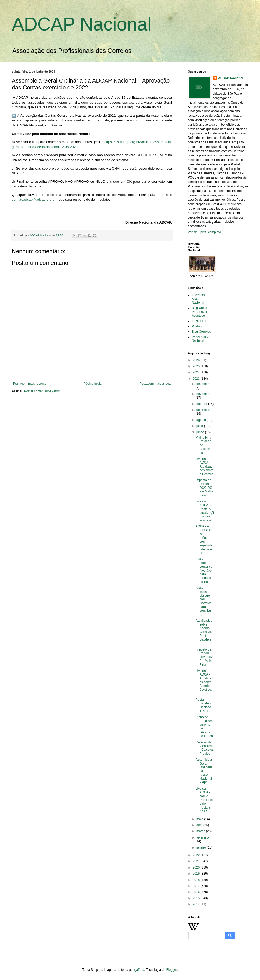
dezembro (203, 384)
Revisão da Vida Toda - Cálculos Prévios (205, 748)
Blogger (172, 970)
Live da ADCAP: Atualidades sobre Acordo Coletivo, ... (204, 682)
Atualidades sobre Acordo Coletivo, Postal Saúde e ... (204, 632)
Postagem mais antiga (155, 384)
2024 (197, 372)
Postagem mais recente (30, 384)
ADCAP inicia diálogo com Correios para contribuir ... (204, 601)
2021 (197, 861)
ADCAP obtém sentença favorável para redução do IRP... (204, 570)
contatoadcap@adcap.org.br (34, 199)
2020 (197, 867)
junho (201, 432)
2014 (197, 904)
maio (200, 819)
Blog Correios (201, 332)
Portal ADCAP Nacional (202, 339)
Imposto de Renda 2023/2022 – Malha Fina (205, 488)
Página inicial (93, 384)
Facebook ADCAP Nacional (199, 299)
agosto (202, 420)
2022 (197, 855)
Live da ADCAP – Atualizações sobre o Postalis (205, 466)
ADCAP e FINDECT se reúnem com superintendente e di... (204, 540)
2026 (197, 360)
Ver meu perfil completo (204, 232)
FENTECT (199, 321)
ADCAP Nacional (82, 24)
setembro (203, 410)
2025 (197, 366)
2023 (197, 379)
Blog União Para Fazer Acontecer (199, 312)
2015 (197, 898)
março (201, 831)
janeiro (202, 847)
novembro (203, 394)
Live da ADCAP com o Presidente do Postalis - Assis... (204, 800)
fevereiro (203, 837)
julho (200, 426)
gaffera (139, 970)
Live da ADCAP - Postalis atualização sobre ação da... (205, 511)
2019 (197, 874)
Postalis (197, 326)
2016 (197, 892)
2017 (197, 886)
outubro (202, 404)
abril (200, 825)
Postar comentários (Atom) (43, 391)
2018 (197, 880)
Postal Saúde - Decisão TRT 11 (203, 705)
